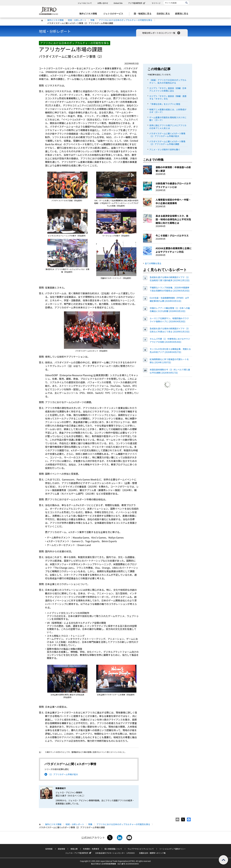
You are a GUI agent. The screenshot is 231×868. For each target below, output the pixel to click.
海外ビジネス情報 (55, 20)
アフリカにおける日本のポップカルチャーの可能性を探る (126, 20)
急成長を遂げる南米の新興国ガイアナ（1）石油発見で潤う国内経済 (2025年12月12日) (170, 279)
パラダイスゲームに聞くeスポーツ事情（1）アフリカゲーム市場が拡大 (167, 135)
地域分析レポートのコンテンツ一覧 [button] (161, 33)
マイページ (156, 3)
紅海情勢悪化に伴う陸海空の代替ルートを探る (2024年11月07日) (169, 361)
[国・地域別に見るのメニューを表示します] (143, 14)
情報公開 (74, 849)
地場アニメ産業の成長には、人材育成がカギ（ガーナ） (168, 111)
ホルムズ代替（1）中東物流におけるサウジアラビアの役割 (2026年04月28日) (170, 340)
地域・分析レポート (77, 20)
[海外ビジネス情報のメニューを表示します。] (89, 14)
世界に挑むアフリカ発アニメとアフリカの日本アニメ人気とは (168, 127)
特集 (93, 20)
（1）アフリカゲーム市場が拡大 (63, 774)
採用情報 (49, 849)
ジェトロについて (85, 3)
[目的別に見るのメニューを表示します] (164, 14)
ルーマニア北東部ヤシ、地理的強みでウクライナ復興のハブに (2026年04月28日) (169, 320)
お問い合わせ (103, 3)
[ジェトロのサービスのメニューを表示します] (114, 14)
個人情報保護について (113, 849)
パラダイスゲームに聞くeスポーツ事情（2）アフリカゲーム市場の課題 (167, 143)
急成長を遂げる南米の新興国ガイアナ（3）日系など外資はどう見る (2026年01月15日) (170, 330)
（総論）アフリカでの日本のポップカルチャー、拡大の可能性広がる (168, 81)
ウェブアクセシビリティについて (141, 849)
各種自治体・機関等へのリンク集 (152, 853)
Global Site (118, 3)
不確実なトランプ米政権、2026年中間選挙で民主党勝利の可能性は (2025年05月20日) (170, 289)
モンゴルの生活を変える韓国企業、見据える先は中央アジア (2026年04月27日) (170, 350)
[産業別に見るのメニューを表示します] (183, 14)
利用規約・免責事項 (91, 849)
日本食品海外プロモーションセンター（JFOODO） (115, 853)
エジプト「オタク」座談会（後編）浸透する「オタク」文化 (168, 97)
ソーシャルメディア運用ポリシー (172, 849)
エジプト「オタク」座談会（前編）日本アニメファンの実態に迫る (168, 89)
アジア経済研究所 (137, 3)
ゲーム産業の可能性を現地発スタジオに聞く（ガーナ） (168, 119)
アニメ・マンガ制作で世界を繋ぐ (165, 150)
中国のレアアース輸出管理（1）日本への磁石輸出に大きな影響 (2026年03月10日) (170, 310)
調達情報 (61, 849)
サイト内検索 (163, 1)
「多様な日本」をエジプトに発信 (165, 104)
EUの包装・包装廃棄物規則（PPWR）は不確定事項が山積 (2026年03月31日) (169, 299)
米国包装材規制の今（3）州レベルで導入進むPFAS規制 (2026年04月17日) (170, 371)
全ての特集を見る (153, 263)
